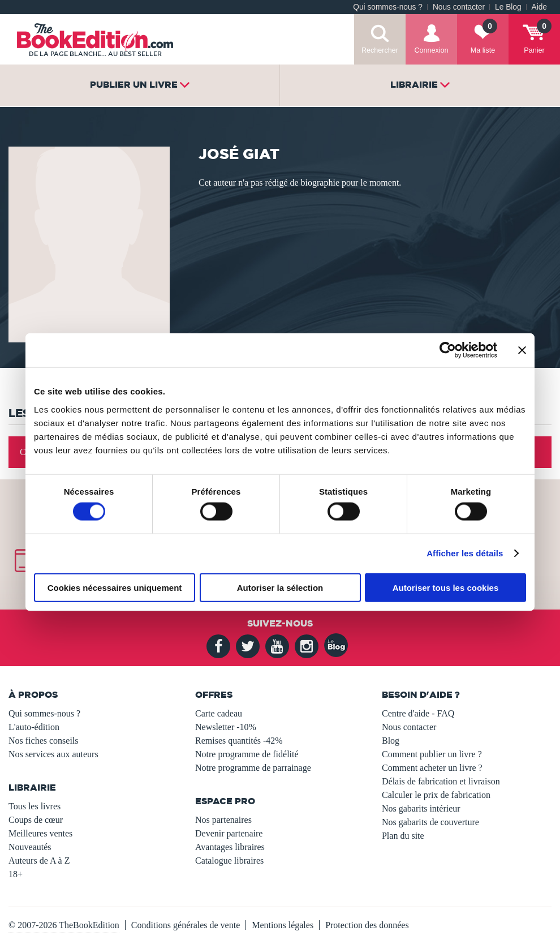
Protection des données (367, 925)
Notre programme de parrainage (253, 768)
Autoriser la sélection (280, 587)
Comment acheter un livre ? (432, 768)
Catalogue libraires (229, 861)
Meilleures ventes (40, 833)
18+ (16, 874)
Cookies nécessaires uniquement (115, 587)
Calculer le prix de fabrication (436, 795)
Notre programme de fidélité (247, 754)
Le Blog (508, 7)
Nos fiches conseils (44, 741)
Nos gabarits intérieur (421, 808)
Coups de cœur (36, 820)
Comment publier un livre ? (432, 754)
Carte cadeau (219, 713)
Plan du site (403, 836)
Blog (391, 741)
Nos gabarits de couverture (430, 822)
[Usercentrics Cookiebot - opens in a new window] (448, 350)
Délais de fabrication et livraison (441, 781)
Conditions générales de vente (186, 925)
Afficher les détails (465, 553)
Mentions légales (283, 925)
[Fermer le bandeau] (522, 350)
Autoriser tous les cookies (446, 587)
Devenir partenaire (229, 833)
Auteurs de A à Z (39, 861)
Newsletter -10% (226, 727)
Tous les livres (35, 806)
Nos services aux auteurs (53, 754)
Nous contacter (459, 7)
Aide (539, 7)
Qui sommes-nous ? (388, 7)
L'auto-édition (34, 727)
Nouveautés (30, 847)
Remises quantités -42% (239, 741)
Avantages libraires (230, 847)
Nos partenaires (223, 820)
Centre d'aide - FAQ (418, 713)
